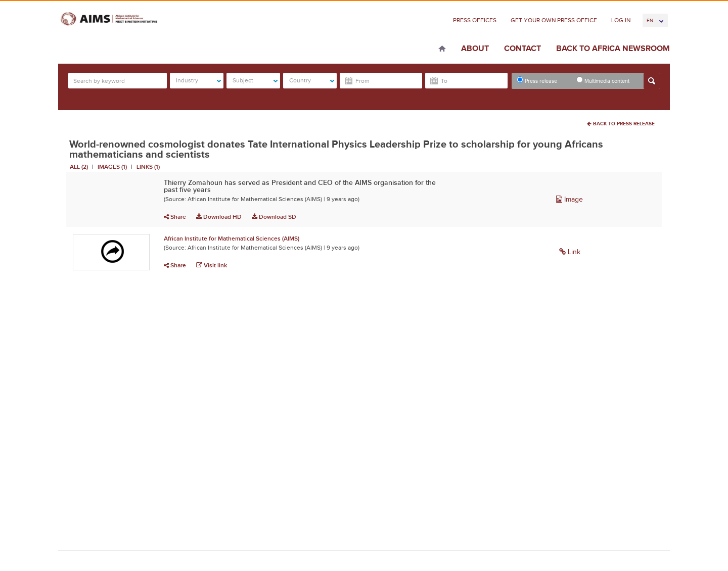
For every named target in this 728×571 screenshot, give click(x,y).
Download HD (219, 217)
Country (312, 80)
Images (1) (112, 167)
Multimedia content (603, 80)
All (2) (79, 167)
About (475, 49)
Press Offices (475, 20)
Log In (621, 20)
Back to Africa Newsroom (613, 49)
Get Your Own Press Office (554, 20)
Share (175, 217)
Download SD (274, 217)
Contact (522, 49)
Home (442, 50)
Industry (198, 80)
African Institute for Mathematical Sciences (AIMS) (232, 239)
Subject (255, 80)
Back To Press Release (621, 124)
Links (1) (148, 167)
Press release (537, 80)
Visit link (212, 265)
